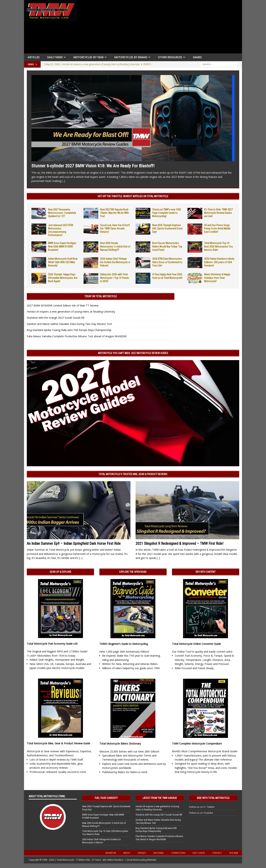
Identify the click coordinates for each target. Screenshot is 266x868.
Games (197, 57)
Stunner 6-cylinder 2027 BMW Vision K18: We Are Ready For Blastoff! (93, 166)
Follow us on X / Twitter (202, 807)
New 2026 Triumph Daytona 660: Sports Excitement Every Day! (167, 229)
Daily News (55, 57)
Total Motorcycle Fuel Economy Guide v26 (52, 644)
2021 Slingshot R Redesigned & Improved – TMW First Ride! (179, 543)
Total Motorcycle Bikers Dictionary (120, 744)
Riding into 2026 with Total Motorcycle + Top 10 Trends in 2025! (115, 278)
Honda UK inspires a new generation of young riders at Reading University (71, 312)
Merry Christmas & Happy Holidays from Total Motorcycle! (217, 278)
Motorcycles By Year (88, 57)
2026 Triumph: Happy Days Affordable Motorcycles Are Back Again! (63, 278)
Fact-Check (199, 853)
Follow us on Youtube (201, 813)
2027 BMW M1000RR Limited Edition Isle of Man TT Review (63, 305)
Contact (217, 853)
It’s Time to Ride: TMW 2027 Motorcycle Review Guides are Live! (218, 213)
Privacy (142, 853)
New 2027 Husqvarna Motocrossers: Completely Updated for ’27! (62, 213)
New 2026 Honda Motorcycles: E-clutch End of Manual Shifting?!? (115, 246)
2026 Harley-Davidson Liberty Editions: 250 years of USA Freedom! (219, 262)
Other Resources (170, 57)
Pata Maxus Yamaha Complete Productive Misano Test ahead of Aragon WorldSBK (77, 336)
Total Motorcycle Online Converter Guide (196, 644)
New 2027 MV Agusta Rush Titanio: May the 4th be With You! (114, 213)
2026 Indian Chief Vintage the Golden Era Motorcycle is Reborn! (115, 262)
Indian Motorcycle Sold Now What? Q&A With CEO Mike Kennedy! (63, 262)
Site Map (234, 853)
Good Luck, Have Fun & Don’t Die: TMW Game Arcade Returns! (115, 229)
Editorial (159, 853)
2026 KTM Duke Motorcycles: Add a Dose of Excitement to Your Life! (167, 262)
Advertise (111, 853)
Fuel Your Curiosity (106, 798)
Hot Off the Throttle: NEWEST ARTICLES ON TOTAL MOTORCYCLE (133, 196)
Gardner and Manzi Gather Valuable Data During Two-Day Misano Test (69, 324)
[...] (63, 181)
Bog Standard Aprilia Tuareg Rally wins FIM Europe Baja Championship (69, 330)
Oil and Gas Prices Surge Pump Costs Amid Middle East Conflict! (217, 229)
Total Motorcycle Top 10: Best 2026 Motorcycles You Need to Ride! (218, 246)
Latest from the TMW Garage (160, 798)
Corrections (178, 853)
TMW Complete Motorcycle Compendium (197, 744)
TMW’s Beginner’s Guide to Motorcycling (124, 644)
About (127, 853)
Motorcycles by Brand (131, 57)
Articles (34, 57)
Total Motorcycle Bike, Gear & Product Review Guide (58, 743)
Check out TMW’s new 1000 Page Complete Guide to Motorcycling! (167, 213)
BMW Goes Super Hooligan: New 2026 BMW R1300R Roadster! (62, 246)
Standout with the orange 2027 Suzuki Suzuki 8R (56, 318)
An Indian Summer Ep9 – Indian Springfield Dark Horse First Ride (74, 543)
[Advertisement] (161, 28)
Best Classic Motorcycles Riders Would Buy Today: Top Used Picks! (167, 246)
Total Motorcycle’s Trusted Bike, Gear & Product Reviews (133, 474)
